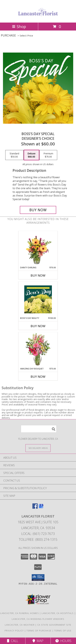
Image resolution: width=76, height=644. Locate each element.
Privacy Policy (14, 631)
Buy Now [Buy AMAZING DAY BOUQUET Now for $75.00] (38, 377)
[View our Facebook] (35, 508)
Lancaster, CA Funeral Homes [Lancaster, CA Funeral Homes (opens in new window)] (20, 613)
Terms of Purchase (39, 631)
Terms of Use (63, 631)
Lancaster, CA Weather (20, 625)
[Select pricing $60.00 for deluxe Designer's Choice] (31, 155)
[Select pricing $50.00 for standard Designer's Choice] (14, 155)
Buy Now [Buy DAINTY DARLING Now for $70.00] (38, 275)
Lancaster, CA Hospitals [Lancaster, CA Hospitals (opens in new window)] (58, 613)
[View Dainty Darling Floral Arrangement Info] (38, 249)
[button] (38, 578)
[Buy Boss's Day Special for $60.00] (38, 210)
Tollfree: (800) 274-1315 (38, 539)
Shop (19, 26)
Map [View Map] (38, 641)
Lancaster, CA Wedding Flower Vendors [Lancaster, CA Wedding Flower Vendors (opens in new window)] (38, 619)
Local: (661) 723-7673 (38, 534)
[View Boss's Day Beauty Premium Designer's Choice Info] (38, 299)
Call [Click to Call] (13, 641)
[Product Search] (39, 429)
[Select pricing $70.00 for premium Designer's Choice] (48, 155)
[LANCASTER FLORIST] (38, 18)
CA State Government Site (54, 625)
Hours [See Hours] (63, 641)
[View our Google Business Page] (41, 508)
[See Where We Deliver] (38, 448)
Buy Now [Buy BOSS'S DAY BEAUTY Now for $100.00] (38, 326)
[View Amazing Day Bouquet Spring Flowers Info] (38, 350)
